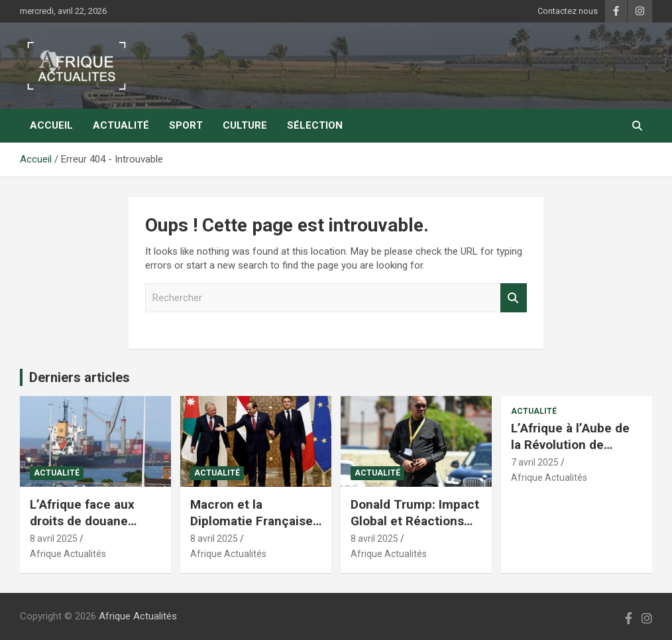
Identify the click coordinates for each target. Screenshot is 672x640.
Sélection (315, 125)
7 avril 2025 (535, 462)
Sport (186, 125)
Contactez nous (568, 11)
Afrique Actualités (68, 554)
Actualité (121, 125)
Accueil (51, 125)
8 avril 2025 (54, 539)
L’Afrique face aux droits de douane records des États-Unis (84, 529)
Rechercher (514, 298)
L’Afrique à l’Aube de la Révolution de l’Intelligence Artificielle (570, 453)
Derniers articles (80, 377)
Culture (245, 125)
